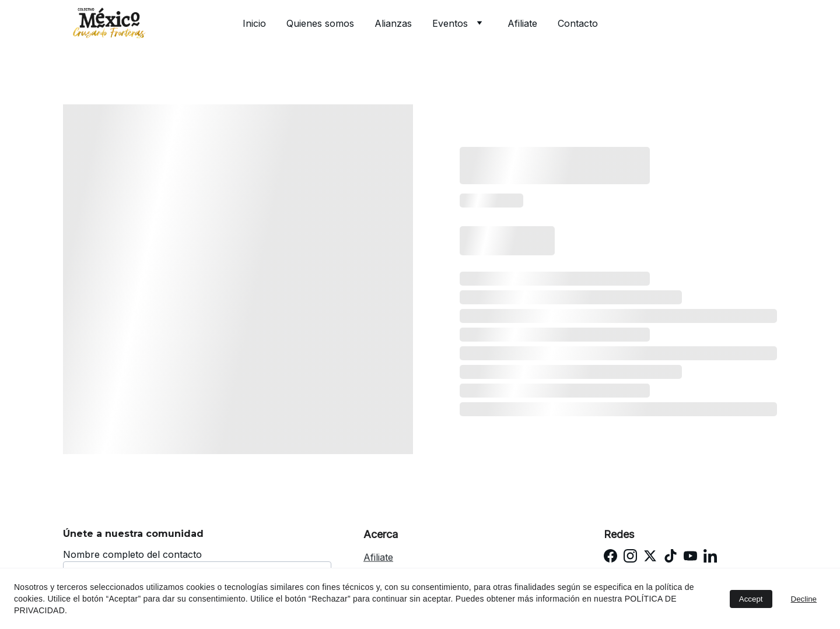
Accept (751, 599)
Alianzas (393, 23)
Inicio (254, 23)
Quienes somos (320, 23)
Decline (804, 599)
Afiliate (522, 23)
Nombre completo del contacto (132, 554)
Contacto (578, 23)
